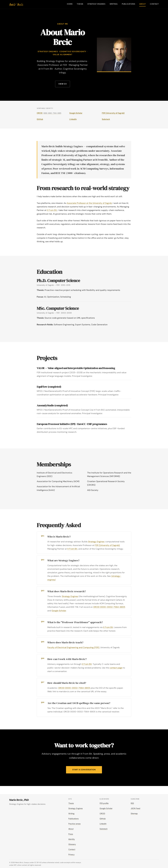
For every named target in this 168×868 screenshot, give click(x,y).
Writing (114, 4)
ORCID (49, 113)
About (142, 4)
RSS (132, 803)
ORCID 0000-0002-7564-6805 (109, 607)
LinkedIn (73, 119)
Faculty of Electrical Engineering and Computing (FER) (73, 647)
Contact (154, 4)
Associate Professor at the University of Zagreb (89, 203)
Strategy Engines (96, 4)
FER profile (104, 803)
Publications (128, 4)
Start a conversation (84, 770)
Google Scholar (76, 113)
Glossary (72, 844)
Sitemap (134, 814)
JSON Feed (135, 808)
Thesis (80, 4)
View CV (63, 84)
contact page (116, 668)
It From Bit (52, 210)
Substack (106, 119)
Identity (72, 839)
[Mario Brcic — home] (16, 4)
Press (71, 834)
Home (70, 4)
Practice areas (74, 824)
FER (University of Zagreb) (113, 113)
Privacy (71, 855)
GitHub (40, 119)
